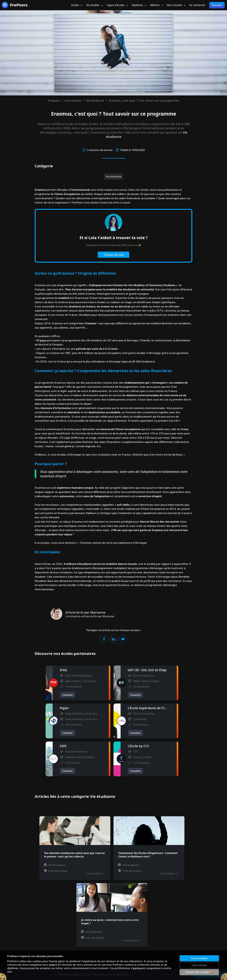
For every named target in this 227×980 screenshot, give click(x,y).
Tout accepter (199, 958)
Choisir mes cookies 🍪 (199, 972)
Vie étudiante (95, 100)
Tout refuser (199, 965)
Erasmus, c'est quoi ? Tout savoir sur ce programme (144, 100)
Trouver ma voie (114, 255)
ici (184, 455)
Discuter (217, 5)
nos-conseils (73, 100)
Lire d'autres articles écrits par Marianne (90, 616)
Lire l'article (95, 874)
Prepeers (54, 100)
